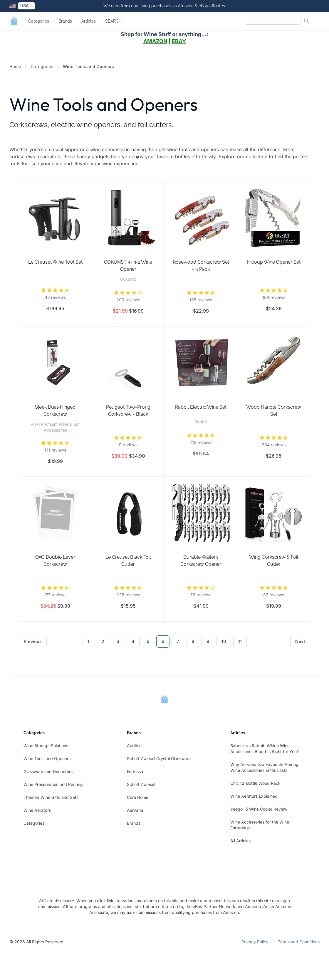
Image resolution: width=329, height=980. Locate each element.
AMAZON (155, 41)
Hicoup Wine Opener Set (274, 262)
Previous (33, 641)
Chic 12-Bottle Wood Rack (255, 783)
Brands (65, 21)
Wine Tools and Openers (47, 758)
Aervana (135, 810)
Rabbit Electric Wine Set (201, 407)
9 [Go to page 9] (208, 641)
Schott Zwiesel (141, 784)
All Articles (240, 841)
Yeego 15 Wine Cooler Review (259, 809)
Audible (134, 746)
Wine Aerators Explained (254, 796)
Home (15, 66)
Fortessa (135, 771)
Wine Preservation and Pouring (53, 784)
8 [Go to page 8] (193, 641)
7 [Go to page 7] (178, 641)
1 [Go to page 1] (88, 641)
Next (300, 641)
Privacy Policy (255, 942)
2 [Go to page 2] (103, 641)
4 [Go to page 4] (133, 641)
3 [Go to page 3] (118, 641)
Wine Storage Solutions (46, 746)
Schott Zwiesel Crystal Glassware (159, 758)
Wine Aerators (37, 810)
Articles (89, 21)
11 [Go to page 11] (240, 641)
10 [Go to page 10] (224, 641)
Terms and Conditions (299, 942)
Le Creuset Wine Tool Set (55, 262)
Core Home (138, 797)
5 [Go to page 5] (148, 641)
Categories (39, 21)
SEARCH (113, 21)
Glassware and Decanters (48, 771)
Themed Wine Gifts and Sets (51, 797)
